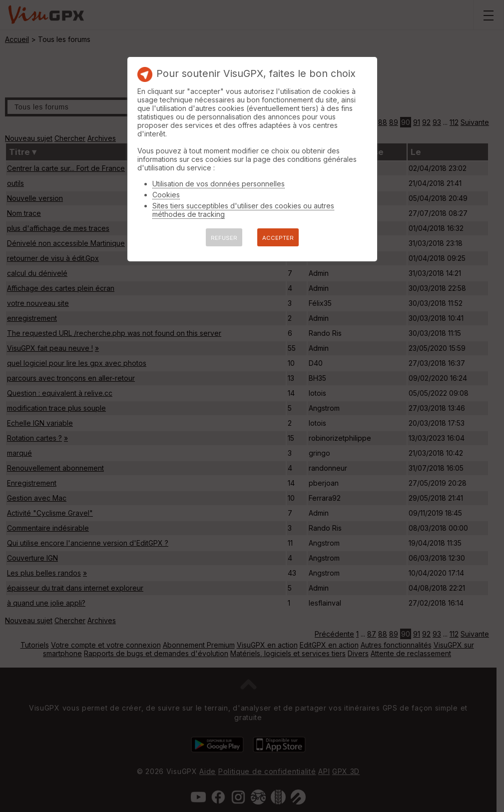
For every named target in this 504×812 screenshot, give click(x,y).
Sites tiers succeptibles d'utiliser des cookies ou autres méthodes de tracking (243, 210)
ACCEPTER (278, 238)
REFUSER (224, 238)
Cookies (166, 195)
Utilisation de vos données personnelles (219, 184)
